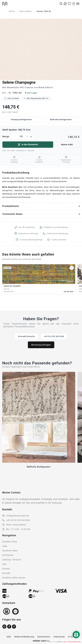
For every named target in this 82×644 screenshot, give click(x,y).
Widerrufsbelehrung (24, 637)
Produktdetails (11, 206)
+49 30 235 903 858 (54, 336)
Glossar (6, 569)
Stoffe (12, 11)
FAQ (4, 564)
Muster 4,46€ (67, 145)
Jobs (5, 546)
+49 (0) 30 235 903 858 (18, 520)
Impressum (59, 637)
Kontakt (6, 573)
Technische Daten (12, 214)
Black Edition (26, 11)
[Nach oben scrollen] (76, 639)
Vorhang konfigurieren (21, 120)
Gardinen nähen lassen (14, 578)
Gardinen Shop (10, 542)
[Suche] (61, 4)
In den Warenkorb (28, 145)
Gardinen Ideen (10, 551)
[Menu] (78, 4)
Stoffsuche (8, 555)
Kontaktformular (27, 336)
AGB (9, 637)
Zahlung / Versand (12, 560)
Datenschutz (44, 637)
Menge (41, 136)
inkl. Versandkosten (72, 642)
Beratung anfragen (41, 345)
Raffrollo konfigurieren (61, 120)
